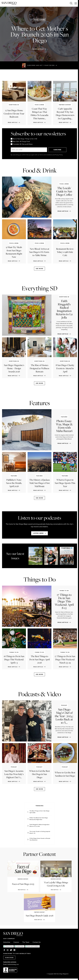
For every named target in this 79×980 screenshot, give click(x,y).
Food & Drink (40, 20)
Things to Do (40, 579)
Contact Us (37, 942)
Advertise (7, 942)
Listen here (38, 533)
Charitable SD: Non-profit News (22, 144)
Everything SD (40, 288)
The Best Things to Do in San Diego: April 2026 (40, 812)
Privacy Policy (9, 946)
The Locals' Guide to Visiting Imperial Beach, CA (40, 832)
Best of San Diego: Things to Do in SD (24, 139)
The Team (26, 942)
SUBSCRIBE (58, 150)
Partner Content (39, 854)
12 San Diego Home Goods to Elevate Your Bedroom (40, 839)
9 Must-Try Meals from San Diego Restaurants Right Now (39, 819)
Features (39, 403)
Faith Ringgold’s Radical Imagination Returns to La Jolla (39, 825)
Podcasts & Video (40, 694)
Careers (16, 942)
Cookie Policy (20, 946)
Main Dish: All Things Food (20, 142)
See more (39, 269)
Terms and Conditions (33, 946)
